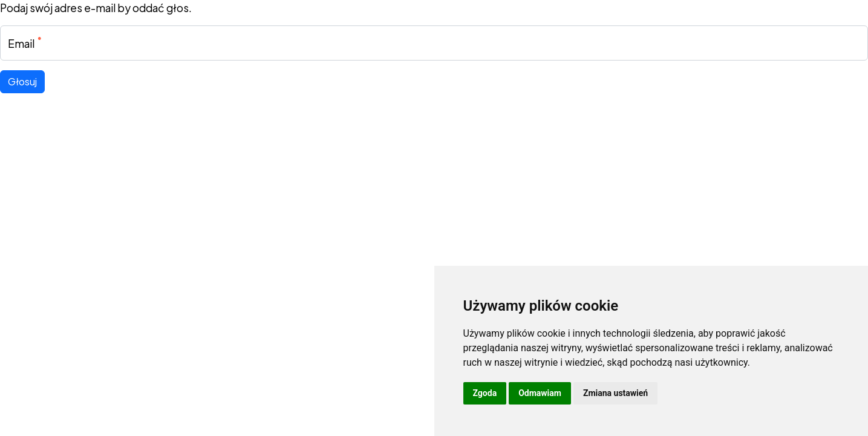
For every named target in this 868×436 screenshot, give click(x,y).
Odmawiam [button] (540, 393)
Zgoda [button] (485, 393)
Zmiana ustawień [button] (615, 393)
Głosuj (22, 81)
